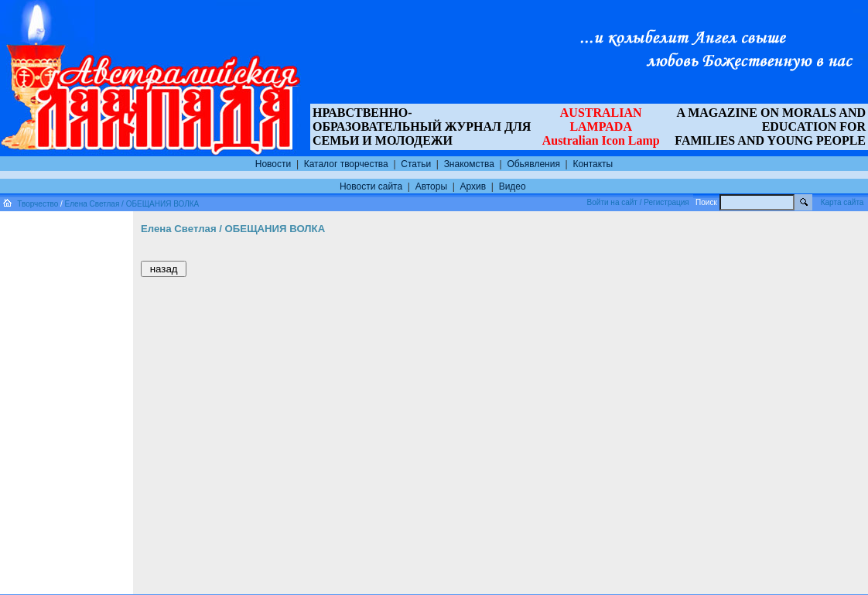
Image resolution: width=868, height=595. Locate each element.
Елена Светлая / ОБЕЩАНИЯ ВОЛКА (132, 204)
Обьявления (533, 164)
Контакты (593, 164)
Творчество (38, 204)
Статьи (416, 164)
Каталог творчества (346, 164)
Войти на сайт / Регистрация (638, 202)
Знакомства (469, 164)
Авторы (431, 186)
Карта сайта (842, 202)
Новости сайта (371, 186)
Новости (273, 164)
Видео (513, 186)
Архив (473, 186)
